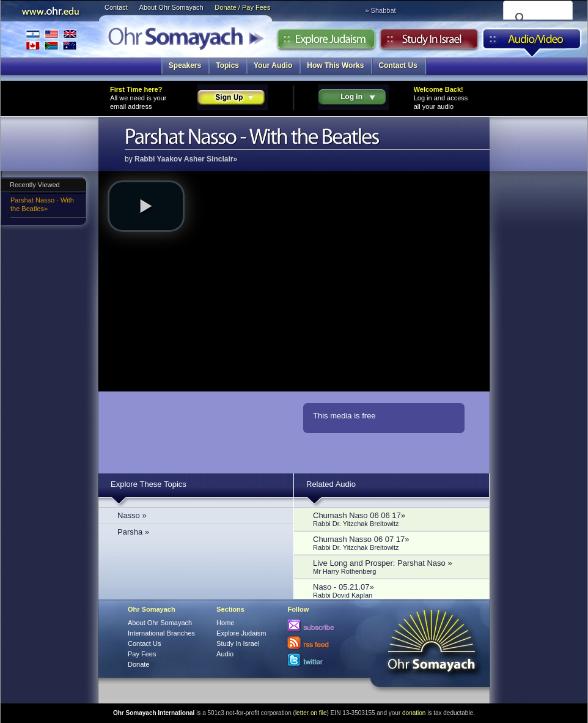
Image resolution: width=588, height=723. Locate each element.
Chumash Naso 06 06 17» (395, 519)
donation (414, 713)
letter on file (311, 713)
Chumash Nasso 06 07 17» (395, 543)
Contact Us (398, 65)
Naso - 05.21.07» (395, 591)
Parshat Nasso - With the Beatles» (42, 204)
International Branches (51, 39)
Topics (227, 65)
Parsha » (133, 532)
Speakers (185, 65)
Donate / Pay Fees (242, 7)
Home (225, 623)
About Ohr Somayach (171, 7)
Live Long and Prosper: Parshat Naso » (395, 567)
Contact (116, 7)
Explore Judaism (326, 42)
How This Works (335, 65)
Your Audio (273, 65)
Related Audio (331, 484)
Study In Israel (238, 643)
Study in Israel (429, 42)
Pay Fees (142, 654)
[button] (146, 206)
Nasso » (132, 515)
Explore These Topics (149, 484)
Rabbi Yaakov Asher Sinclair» (186, 159)
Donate (138, 664)
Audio (532, 42)
